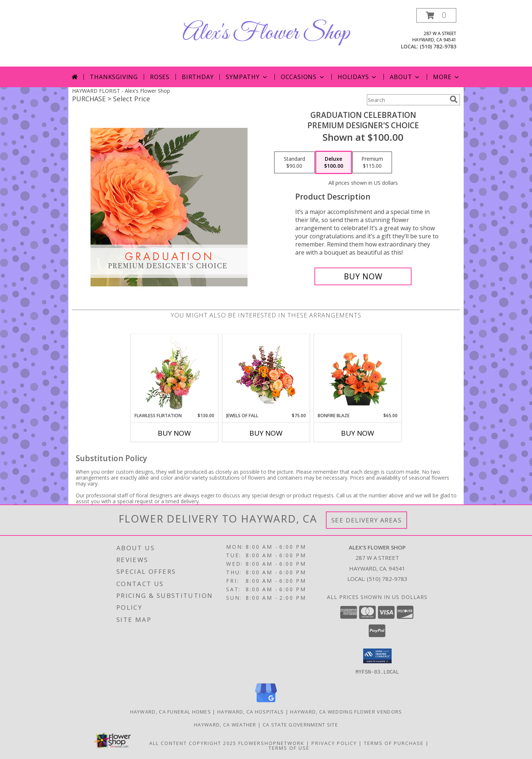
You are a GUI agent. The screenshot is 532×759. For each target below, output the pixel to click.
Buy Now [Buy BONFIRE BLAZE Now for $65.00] (358, 433)
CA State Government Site (300, 724)
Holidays (358, 77)
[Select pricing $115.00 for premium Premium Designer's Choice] (372, 163)
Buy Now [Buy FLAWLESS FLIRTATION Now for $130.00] (174, 433)
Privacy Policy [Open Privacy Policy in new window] (334, 743)
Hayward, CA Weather (225, 724)
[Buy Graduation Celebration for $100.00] (363, 276)
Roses (160, 77)
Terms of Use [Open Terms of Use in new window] (289, 748)
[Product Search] (407, 100)
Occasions (303, 77)
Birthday (198, 77)
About (405, 77)
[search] (454, 99)
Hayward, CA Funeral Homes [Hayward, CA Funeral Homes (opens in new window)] (171, 711)
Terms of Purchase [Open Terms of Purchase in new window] (394, 743)
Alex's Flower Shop (266, 33)
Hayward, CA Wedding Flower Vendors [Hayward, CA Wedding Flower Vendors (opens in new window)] (346, 711)
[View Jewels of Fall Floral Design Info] (266, 373)
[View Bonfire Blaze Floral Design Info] (358, 373)
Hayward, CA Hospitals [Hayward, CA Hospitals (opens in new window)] (250, 711)
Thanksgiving (114, 77)
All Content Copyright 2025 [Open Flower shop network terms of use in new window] (193, 743)
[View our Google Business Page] (266, 702)
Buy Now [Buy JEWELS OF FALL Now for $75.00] (266, 433)
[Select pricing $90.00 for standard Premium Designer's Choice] (294, 163)
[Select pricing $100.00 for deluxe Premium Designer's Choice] (334, 163)
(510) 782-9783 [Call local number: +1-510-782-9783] (438, 46)
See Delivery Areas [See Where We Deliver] (367, 520)
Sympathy (247, 77)
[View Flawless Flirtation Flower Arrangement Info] (175, 373)
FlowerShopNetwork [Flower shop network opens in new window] (271, 743)
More (446, 77)
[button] (436, 15)
